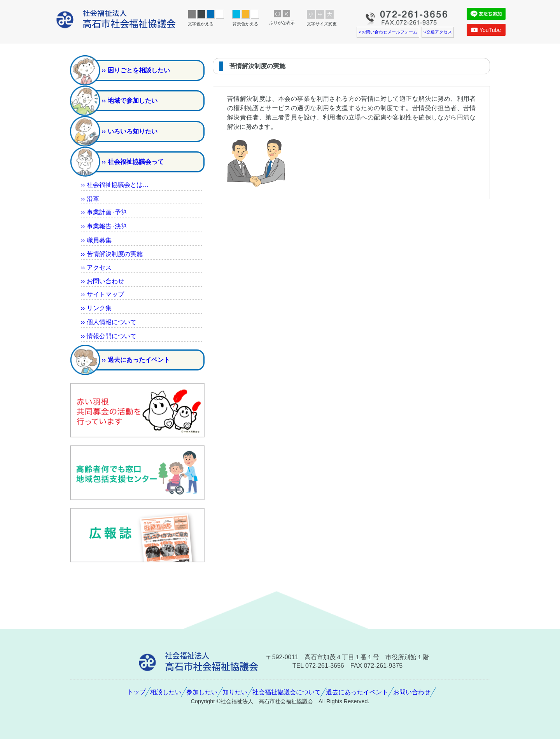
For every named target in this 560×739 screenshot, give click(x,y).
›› (90, 199)
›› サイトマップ (102, 294)
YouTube (486, 30)
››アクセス (438, 32)
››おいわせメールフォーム (388, 32)
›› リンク (96, 308)
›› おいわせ (102, 281)
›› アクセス (96, 268)
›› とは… (115, 185)
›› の (112, 254)
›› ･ (104, 212)
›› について (109, 322)
